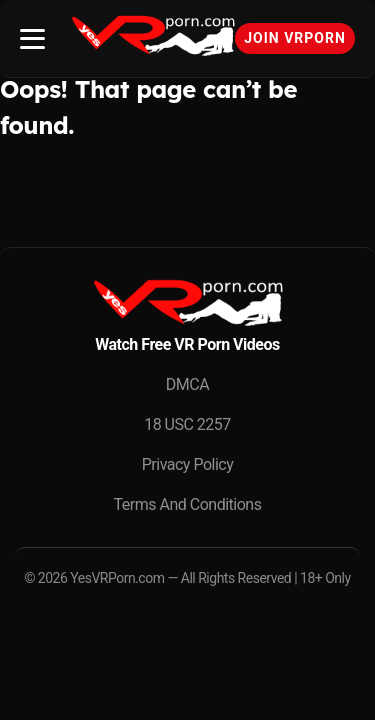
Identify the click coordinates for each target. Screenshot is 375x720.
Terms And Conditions (188, 504)
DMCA (187, 384)
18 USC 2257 (187, 424)
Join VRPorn (295, 38)
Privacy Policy (188, 464)
